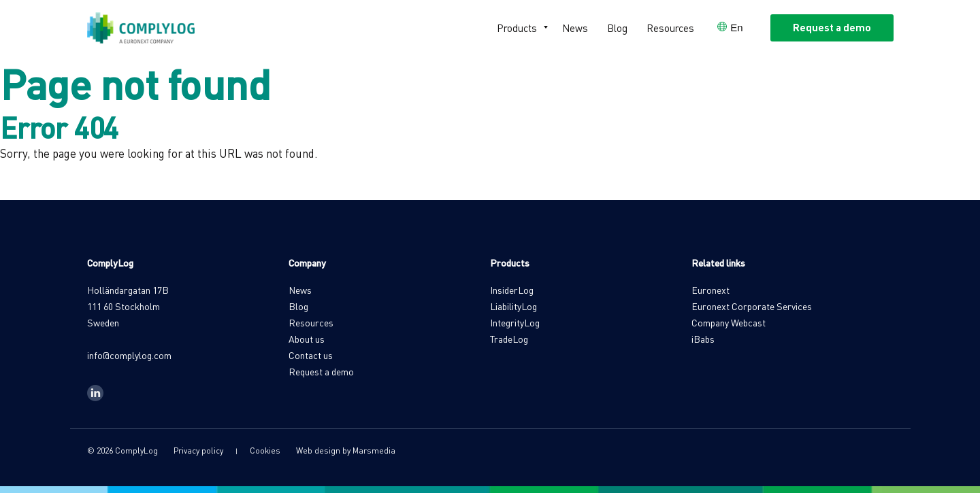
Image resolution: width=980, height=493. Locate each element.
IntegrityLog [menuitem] (515, 322)
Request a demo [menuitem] (321, 371)
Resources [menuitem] (670, 28)
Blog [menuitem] (617, 28)
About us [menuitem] (307, 339)
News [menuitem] (575, 28)
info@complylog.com (129, 355)
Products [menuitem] (517, 28)
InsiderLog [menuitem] (512, 290)
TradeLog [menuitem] (509, 339)
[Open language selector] (730, 28)
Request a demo (832, 27)
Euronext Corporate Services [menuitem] (752, 306)
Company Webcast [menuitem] (729, 322)
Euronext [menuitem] (710, 290)
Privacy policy (198, 451)
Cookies (265, 451)
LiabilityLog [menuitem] (513, 306)
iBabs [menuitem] (703, 339)
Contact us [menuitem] (311, 355)
